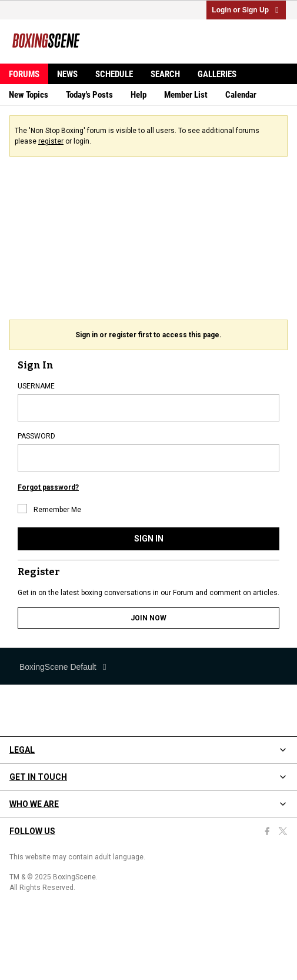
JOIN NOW (148, 618)
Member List (186, 95)
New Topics (29, 95)
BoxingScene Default (64, 667)
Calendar (241, 95)
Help (139, 95)
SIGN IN (149, 539)
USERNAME (36, 386)
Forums (24, 74)
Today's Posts (89, 95)
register (51, 141)
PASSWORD (36, 436)
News (67, 74)
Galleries (217, 74)
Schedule (114, 74)
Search (165, 74)
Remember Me (49, 509)
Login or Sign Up (246, 10)
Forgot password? (48, 487)
